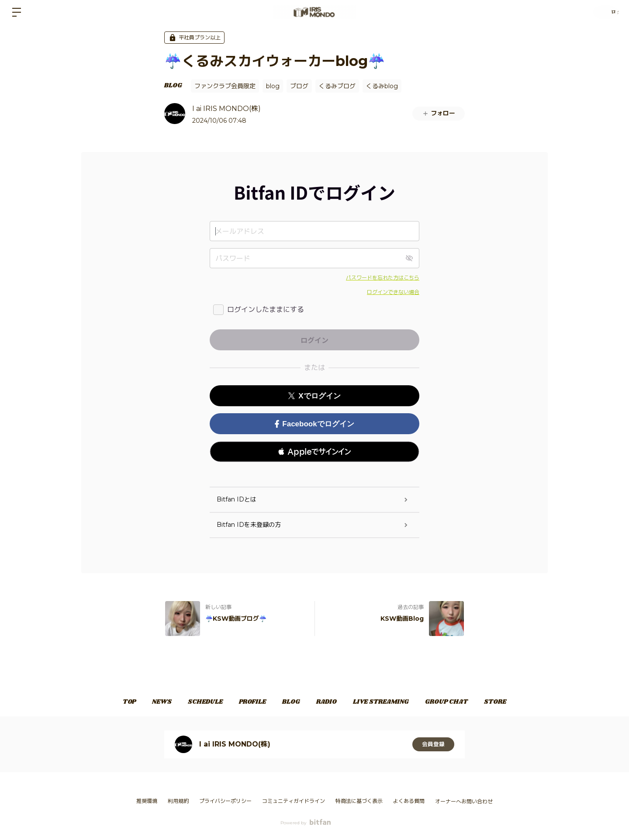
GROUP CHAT (463, 702)
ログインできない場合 (393, 292)
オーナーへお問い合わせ (464, 802)
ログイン (603, 12)
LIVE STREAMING (392, 702)
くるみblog (382, 86)
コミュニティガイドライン (294, 801)
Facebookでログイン (314, 424)
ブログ (299, 86)
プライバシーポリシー (225, 801)
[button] (314, 452)
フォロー (439, 113)
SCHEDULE (194, 702)
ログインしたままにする (266, 309)
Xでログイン (314, 396)
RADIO (332, 702)
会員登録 (433, 744)
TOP (107, 702)
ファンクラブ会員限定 (225, 86)
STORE (518, 702)
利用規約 (178, 801)
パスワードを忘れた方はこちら (383, 278)
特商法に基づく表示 (359, 801)
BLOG (173, 86)
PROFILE (247, 702)
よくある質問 (409, 801)
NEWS (145, 702)
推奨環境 (147, 801)
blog (273, 86)
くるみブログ (337, 86)
